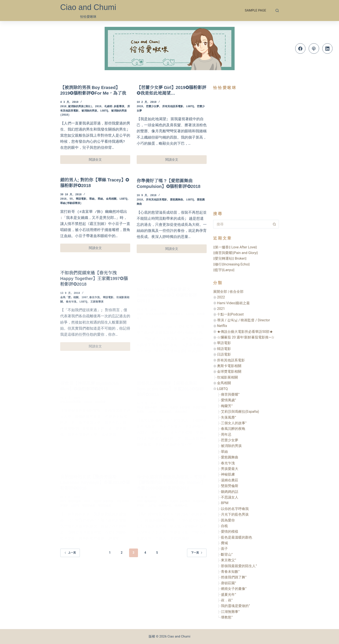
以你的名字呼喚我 (235, 509)
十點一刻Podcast (230, 314)
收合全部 (237, 292)
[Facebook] (300, 49)
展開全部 (220, 292)
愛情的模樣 (230, 532)
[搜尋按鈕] (274, 224)
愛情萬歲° (229, 400)
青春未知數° (230, 572)
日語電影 (224, 354)
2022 (221, 297)
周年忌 (226, 434)
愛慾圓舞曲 (230, 457)
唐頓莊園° (229, 583)
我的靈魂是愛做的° (235, 606)
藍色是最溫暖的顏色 (237, 537)
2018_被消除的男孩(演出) (76, 107)
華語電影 (81, 206)
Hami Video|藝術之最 (233, 303)
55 (71, 206)
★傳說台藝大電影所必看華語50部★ (245, 332)
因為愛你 (228, 520)
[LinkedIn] (328, 49)
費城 (224, 543)
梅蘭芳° (227, 406)
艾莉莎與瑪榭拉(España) (240, 412)
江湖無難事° (230, 612)
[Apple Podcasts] (314, 49)
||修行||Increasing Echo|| (231, 264)
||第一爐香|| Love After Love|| (235, 247)
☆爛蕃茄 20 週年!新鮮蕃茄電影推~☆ (246, 337)
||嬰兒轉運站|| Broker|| (230, 258)
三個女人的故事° (234, 423)
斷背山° (227, 554)
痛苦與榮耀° (230, 394)
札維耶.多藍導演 (114, 107)
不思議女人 (230, 497)
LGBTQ (104, 111)
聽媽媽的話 (230, 492)
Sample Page (255, 10)
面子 (224, 549)
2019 (98, 107)
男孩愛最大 (230, 469)
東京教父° (229, 560)
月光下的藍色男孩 (235, 514)
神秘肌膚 (228, 474)
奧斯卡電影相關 (229, 366)
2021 (221, 309)
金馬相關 (111, 206)
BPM (225, 503)
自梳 (224, 526)
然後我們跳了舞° (234, 577)
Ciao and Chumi (88, 7)
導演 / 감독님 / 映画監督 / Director (243, 320)
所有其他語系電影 (173, 107)
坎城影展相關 (227, 377)
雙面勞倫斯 (230, 486)
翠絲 (92, 206)
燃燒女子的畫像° (234, 589)
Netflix (222, 326)
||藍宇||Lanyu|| (224, 270)
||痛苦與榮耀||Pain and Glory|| (235, 253)
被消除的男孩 (89, 111)
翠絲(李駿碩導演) (71, 211)
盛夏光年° (229, 595)
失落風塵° (229, 417)
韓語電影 (224, 349)
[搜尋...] (242, 224)
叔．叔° (227, 600)
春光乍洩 (228, 463)
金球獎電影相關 (229, 371)
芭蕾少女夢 (152, 107)
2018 (63, 206)
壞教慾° (227, 617)
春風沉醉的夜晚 (233, 429)
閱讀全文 (99, 161)
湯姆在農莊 (230, 480)
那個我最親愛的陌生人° (239, 566)
